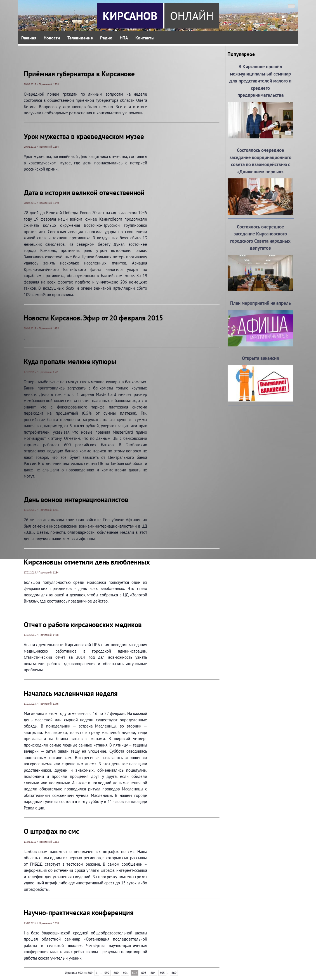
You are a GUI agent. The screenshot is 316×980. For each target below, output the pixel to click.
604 (153, 973)
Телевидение (80, 38)
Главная (29, 38)
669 (174, 973)
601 (125, 973)
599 (107, 973)
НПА (124, 38)
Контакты (145, 38)
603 (144, 973)
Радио (106, 38)
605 (162, 973)
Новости (52, 38)
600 (116, 973)
